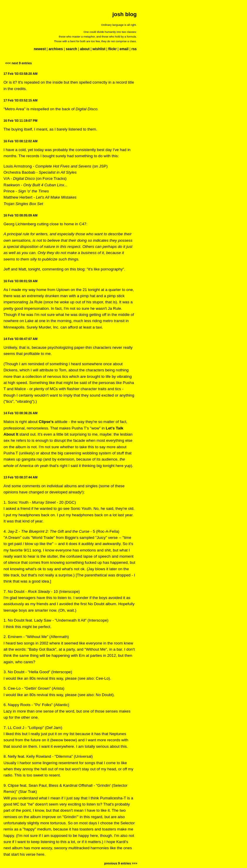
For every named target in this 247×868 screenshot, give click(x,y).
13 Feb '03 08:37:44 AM (21, 477)
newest (40, 49)
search (71, 49)
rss (134, 49)
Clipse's (46, 422)
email (124, 49)
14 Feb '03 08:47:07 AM (21, 339)
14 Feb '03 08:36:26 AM (21, 413)
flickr (112, 49)
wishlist (99, 49)
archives (56, 49)
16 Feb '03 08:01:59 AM (21, 281)
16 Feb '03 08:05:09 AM (21, 215)
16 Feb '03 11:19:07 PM (21, 121)
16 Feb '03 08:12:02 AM (21, 141)
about (85, 49)
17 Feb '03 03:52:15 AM (21, 100)
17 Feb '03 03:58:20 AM (21, 74)
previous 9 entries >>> (121, 863)
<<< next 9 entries (18, 63)
